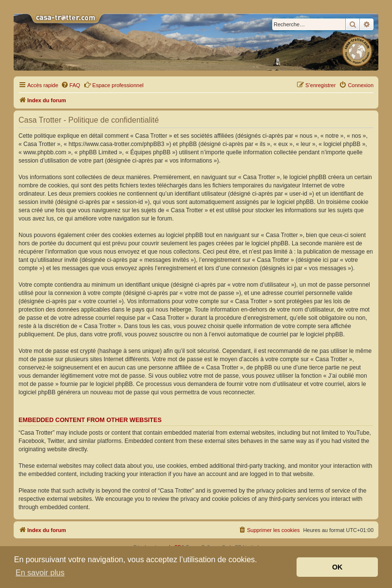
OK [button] (337, 567)
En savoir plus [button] (40, 573)
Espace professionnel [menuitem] (114, 85)
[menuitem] (71, 85)
